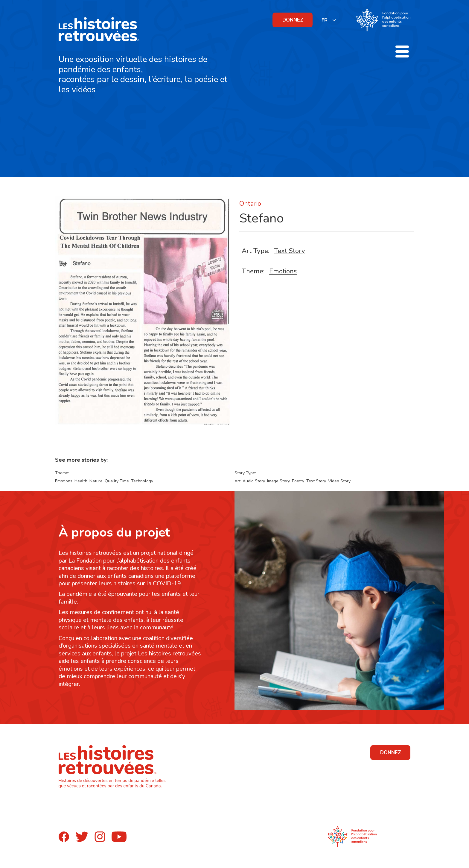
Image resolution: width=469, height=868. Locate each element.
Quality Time (117, 481)
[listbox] (329, 20)
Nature (96, 481)
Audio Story (254, 481)
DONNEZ (293, 20)
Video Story (339, 481)
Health (81, 481)
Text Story (290, 251)
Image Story (278, 481)
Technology (142, 481)
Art (237, 481)
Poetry (298, 481)
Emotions (283, 271)
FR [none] (325, 20)
